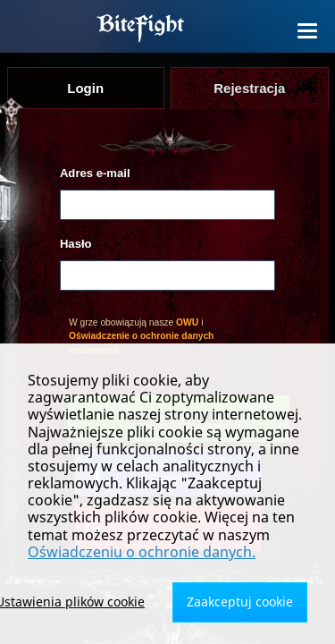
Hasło (76, 244)
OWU (187, 322)
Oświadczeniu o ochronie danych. (142, 552)
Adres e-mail (95, 173)
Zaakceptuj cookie (240, 602)
